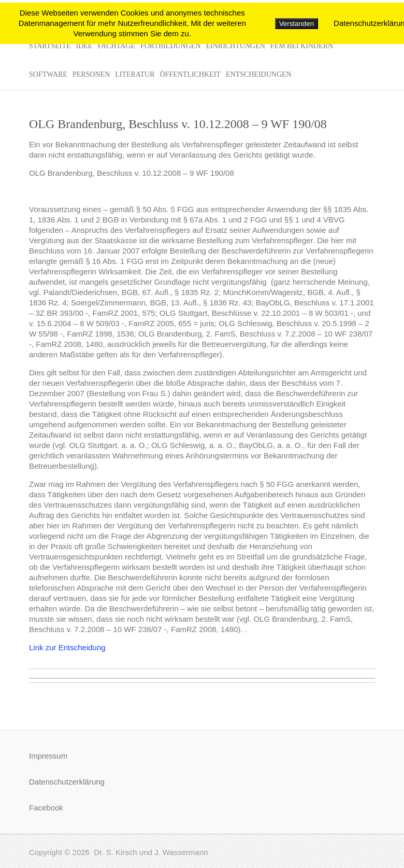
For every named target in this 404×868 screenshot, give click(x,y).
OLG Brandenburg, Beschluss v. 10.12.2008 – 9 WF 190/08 (178, 124)
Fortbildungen (171, 46)
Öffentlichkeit (190, 74)
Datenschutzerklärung (67, 782)
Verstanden (297, 24)
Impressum (48, 756)
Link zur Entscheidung (67, 647)
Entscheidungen (259, 74)
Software (48, 74)
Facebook (46, 808)
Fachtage (116, 46)
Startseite (50, 46)
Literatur (135, 74)
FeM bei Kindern (302, 46)
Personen (91, 74)
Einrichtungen (236, 46)
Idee (84, 46)
